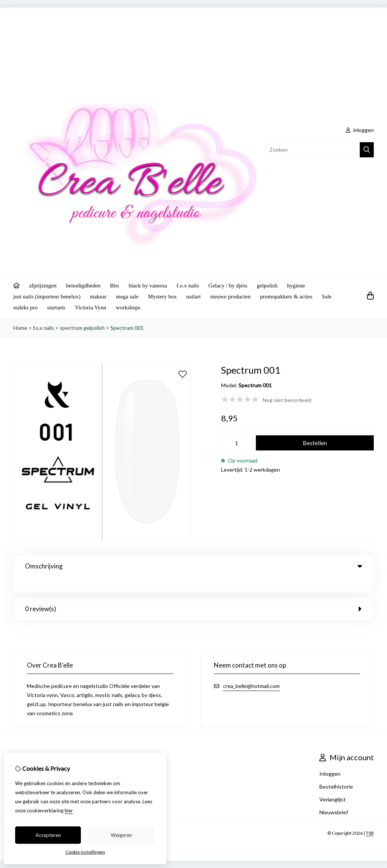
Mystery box (163, 297)
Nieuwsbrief (334, 797)
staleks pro (26, 307)
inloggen (360, 130)
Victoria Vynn (91, 307)
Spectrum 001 (127, 328)
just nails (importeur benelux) (47, 297)
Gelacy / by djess (228, 286)
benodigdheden (83, 286)
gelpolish (267, 286)
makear (98, 297)
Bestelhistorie (336, 771)
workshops (128, 307)
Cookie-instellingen (85, 852)
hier (69, 811)
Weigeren (121, 835)
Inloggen (330, 758)
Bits (115, 286)
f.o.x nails (188, 286)
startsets (56, 307)
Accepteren (48, 835)
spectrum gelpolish (82, 328)
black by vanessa (148, 286)
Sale (327, 297)
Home (20, 328)
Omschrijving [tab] (193, 566)
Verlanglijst (333, 784)
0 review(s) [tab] (193, 593)
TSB (370, 818)
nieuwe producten (230, 297)
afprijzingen (43, 286)
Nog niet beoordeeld (287, 400)
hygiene (296, 286)
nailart (193, 297)
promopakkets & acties (286, 297)
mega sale (127, 297)
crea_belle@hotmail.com (251, 670)
